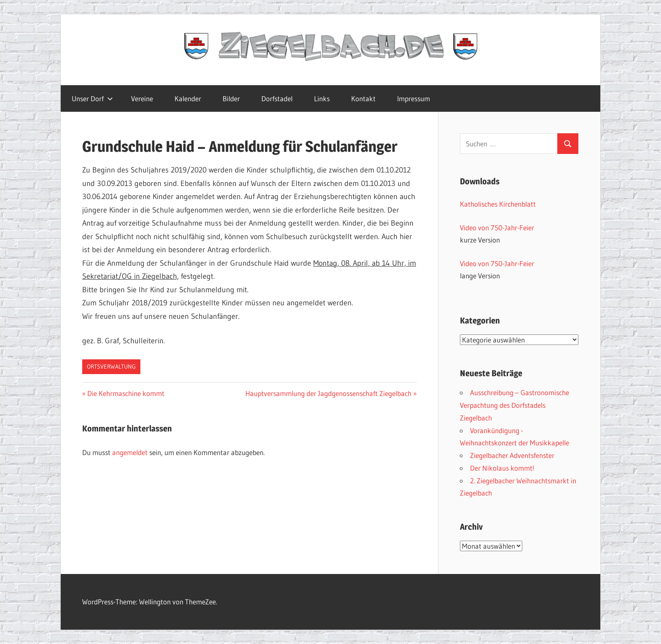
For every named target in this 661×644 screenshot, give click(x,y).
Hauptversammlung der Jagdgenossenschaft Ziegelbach (328, 393)
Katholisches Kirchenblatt (498, 204)
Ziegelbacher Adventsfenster (512, 455)
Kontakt (363, 98)
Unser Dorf (92, 98)
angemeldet (130, 452)
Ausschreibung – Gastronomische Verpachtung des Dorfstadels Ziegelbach (515, 405)
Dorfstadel (277, 98)
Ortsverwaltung (111, 366)
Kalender (188, 98)
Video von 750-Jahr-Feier (497, 228)
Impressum (414, 98)
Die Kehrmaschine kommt (126, 393)
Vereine (142, 98)
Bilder (231, 98)
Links (322, 98)
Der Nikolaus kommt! (502, 468)
